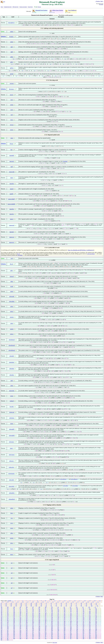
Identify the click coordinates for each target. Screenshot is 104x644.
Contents (9, 601)
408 (14, 632)
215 (8, 616)
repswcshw (12, 391)
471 (8, 637)
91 (46, 606)
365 (46, 628)
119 (8, 608)
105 (20, 607)
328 (14, 625)
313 (20, 624)
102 (1, 607)
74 (61, 605)
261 (96, 619)
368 (64, 628)
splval (12, 42)
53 (56, 603)
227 (83, 616)
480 (64, 637)
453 (96, 635)
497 (71, 638)
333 (46, 625)
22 (3, 602)
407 (8, 632)
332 (39, 625)
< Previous (98, 1)
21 (100, 601)
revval (11, 95)
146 (77, 610)
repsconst (12, 161)
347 (33, 627)
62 (1, 605)
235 (33, 618)
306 (77, 623)
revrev (12, 130)
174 (52, 612)
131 (83, 608)
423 (8, 633)
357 (96, 627)
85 (16, 606)
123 (33, 608)
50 (41, 603)
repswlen (12, 184)
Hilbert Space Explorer (56, 10)
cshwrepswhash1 (91, 254)
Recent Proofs (30, 7)
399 (58, 631)
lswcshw (12, 407)
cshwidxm (12, 369)
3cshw (12, 424)
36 (73, 602)
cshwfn (12, 329)
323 (83, 624)
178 (77, 612)
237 (46, 618)
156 (39, 611)
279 (8, 621)
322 (77, 624)
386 (77, 629)
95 (66, 606)
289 (71, 621)
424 (14, 633)
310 (1, 624)
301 (46, 623)
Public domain (55, 643)
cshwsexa (11, 461)
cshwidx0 (12, 356)
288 (64, 621)
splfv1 (12, 62)
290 (77, 621)
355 (83, 627)
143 (58, 610)
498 (77, 638)
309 (96, 623)
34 (63, 602)
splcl (12, 47)
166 (1, 612)
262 (1, 620)
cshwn (12, 306)
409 (20, 632)
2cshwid (12, 401)
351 (58, 627)
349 (46, 627)
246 (1, 619)
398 (52, 631)
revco (12, 523)
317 (45, 624)
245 (96, 618)
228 (90, 616)
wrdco (12, 508)
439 (8, 635)
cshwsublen (12, 301)
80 (91, 605)
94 (61, 606)
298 (27, 623)
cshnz (12, 281)
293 (96, 621)
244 (90, 618)
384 (64, 629)
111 (58, 607)
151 (8, 611)
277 (96, 620)
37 (78, 602)
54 (61, 603)
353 (71, 627)
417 (71, 632)
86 (21, 606)
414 (52, 632)
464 (64, 636)
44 (11, 603)
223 (58, 616)
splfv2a (12, 68)
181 (96, 612)
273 (71, 620)
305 (71, 623)
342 (1, 627)
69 (36, 605)
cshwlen (12, 317)
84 (11, 606)
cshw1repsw (12, 455)
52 (51, 603)
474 (27, 637)
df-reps (11, 144)
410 (27, 632)
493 (46, 638)
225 (71, 616)
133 (96, 608)
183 (8, 614)
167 (8, 612)
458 (27, 636)
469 (96, 636)
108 (39, 607)
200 (14, 615)
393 (20, 631)
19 (90, 601)
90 (41, 606)
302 (52, 623)
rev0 (12, 115)
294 (1, 623)
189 (46, 614)
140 (39, 610)
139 (33, 610)
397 (46, 631)
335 (58, 625)
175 (58, 612)
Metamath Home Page (8, 7)
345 (20, 627)
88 (31, 606)
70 (41, 605)
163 (83, 611)
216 (14, 616)
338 (77, 625)
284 (39, 621)
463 (58, 636)
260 (90, 619)
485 (96, 637)
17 (80, 601)
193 (71, 614)
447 (58, 635)
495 (58, 638)
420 (90, 632)
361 (20, 628)
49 (36, 603)
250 (27, 619)
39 (88, 602)
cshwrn (12, 334)
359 (8, 628)
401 (71, 631)
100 (92, 606)
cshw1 (11, 448)
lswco (12, 549)
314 (27, 624)
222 (52, 616)
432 (64, 633)
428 (39, 633)
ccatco (12, 528)
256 (64, 619)
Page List (39, 7)
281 (20, 621)
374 (1, 629)
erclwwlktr (65, 486)
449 (71, 635)
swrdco (12, 538)
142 (52, 610)
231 (8, 618)
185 (20, 614)
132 (90, 608)
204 (39, 615)
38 (83, 602)
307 (83, 623)
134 (1, 610)
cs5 (12, 578)
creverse (12, 83)
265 (20, 620)
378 (27, 629)
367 (58, 628)
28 (33, 602)
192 (64, 614)
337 (71, 625)
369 (71, 628)
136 (14, 610)
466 (77, 636)
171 (33, 612)
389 (96, 629)
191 (58, 614)
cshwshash (20, 255)
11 (50, 601)
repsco (12, 554)
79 (86, 605)
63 (6, 605)
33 (58, 602)
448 (64, 635)
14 (65, 601)
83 (6, 606)
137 (20, 610)
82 (1, 606)
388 (90, 629)
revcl (12, 100)
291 (83, 621)
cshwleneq (12, 418)
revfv (12, 110)
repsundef (12, 155)
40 (93, 602)
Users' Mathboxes (71, 10)
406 (1, 632)
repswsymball (11, 199)
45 (16, 603)
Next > (102, 1)
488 (14, 638)
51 (46, 603)
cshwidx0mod (12, 350)
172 (39, 612)
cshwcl (12, 311)
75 (66, 605)
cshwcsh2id (11, 486)
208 (64, 615)
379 (33, 629)
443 (33, 635)
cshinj (12, 386)
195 (83, 614)
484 (90, 637)
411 (33, 632)
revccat (12, 125)
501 (96, 638)
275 (83, 620)
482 (77, 637)
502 (1, 640)
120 (14, 608)
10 (45, 601)
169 (20, 612)
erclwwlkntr (75, 486)
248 (14, 619)
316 (39, 624)
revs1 (12, 120)
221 (46, 616)
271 (58, 620)
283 (33, 621)
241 (71, 618)
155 (33, 611)
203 (33, 615)
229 (96, 616)
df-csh (18, 254)
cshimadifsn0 (12, 499)
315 (33, 624)
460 (39, 636)
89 (36, 606)
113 (70, 607)
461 (46, 636)
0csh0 (12, 286)
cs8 (12, 593)
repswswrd (12, 225)
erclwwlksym (63, 479)
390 (1, 631)
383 (58, 629)
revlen (12, 105)
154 (27, 611)
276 (90, 620)
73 (56, 605)
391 (8, 631)
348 (39, 627)
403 (83, 631)
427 (33, 633)
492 (39, 638)
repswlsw (12, 214)
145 (71, 610)
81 (96, 605)
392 (14, 631)
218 (27, 616)
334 (52, 625)
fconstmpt (65, 161)
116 (89, 607)
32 (53, 602)
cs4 (12, 573)
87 (26, 606)
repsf (12, 167)
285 (46, 621)
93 (56, 606)
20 (95, 601)
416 (64, 632)
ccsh (12, 258)
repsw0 (12, 189)
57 (76, 603)
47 (26, 603)
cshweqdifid (12, 436)
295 (8, 623)
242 (77, 618)
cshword (12, 276)
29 (38, 602)
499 (83, 638)
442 (27, 635)
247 (8, 619)
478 (52, 637)
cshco (12, 533)
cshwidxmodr (12, 345)
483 (83, 637)
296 (14, 623)
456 (14, 636)
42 (1, 603)
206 (52, 615)
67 (26, 605)
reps (11, 150)
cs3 (12, 568)
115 (83, 607)
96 (71, 606)
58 (81, 603)
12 (55, 601)
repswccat (12, 237)
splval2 (12, 74)
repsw (12, 178)
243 (83, 618)
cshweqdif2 (12, 429)
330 (27, 625)
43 (6, 603)
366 (52, 628)
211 (83, 615)
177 (71, 612)
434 (77, 633)
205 (46, 615)
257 (71, 619)
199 (8, 615)
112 (64, 607)
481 (71, 637)
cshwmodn (12, 296)
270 (52, 620)
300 (39, 623)
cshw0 (12, 291)
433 (71, 633)
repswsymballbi (11, 204)
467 (83, 636)
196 (90, 614)
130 (77, 608)
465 (71, 636)
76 (71, 605)
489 (20, 638)
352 (64, 627)
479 (58, 637)
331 (33, 625)
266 (27, 620)
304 (64, 623)
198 (1, 615)
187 (33, 614)
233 (20, 618)
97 (76, 606)
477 (46, 637)
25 (18, 602)
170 (27, 612)
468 (90, 636)
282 (27, 621)
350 (52, 627)
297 (20, 623)
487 (8, 638)
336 (64, 625)
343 (8, 627)
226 (77, 616)
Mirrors (2, 7)
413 (45, 632)
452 (90, 635)
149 (96, 610)
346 (27, 627)
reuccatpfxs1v (11, 23)
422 (1, 633)
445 (46, 635)
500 (90, 638)
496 (64, 638)
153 (20, 611)
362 (27, 628)
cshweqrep (11, 442)
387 (83, 629)
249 (20, 619)
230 (1, 618)
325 (96, 624)
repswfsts (12, 209)
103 (8, 607)
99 (86, 606)
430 (52, 633)
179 (83, 612)
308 (90, 623)
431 (58, 633)
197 (96, 614)
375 (8, 629)
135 (8, 610)
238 (52, 618)
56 (71, 603)
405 (96, 631)
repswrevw (12, 242)
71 (46, 605)
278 (1, 621)
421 (96, 632)
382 (52, 629)
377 (20, 629)
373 (96, 628)
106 (27, 607)
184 (14, 614)
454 (1, 636)
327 (8, 625)
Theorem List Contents (23, 7)
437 (96, 633)
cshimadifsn (12, 493)
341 (96, 625)
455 (8, 636)
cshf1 (12, 381)
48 (31, 603)
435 (83, 633)
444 (39, 635)
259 (83, 619)
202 (27, 615)
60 (91, 603)
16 (75, 601)
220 (39, 616)
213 (96, 615)
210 (77, 615)
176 (64, 612)
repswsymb (12, 172)
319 (58, 624)
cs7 (12, 588)
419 (83, 632)
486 (1, 638)
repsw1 (12, 219)
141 (46, 610)
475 (33, 637)
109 (46, 607)
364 (39, 628)
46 (21, 603)
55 (66, 603)
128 (64, 608)
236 (39, 618)
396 (39, 631)
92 (51, 606)
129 (71, 608)
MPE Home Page (15, 7)
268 (39, 620)
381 (46, 629)
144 (64, 610)
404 (90, 631)
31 (48, 602)
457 (20, 636)
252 (39, 619)
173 (46, 612)
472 (14, 637)
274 (77, 620)
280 (14, 621)
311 (8, 624)
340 (90, 625)
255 (58, 619)
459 (33, 636)
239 (58, 618)
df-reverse (11, 89)
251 (33, 619)
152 (14, 611)
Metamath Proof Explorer (40, 10)
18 (85, 601)
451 (83, 635)
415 (58, 632)
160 (64, 611)
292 (90, 621)
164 (90, 611)
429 (46, 633)
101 (97, 606)
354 (77, 627)
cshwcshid (11, 480)
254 (52, 619)
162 (77, 611)
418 (77, 632)
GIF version (101, 5)
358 (1, 628)
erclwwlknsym (74, 479)
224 (64, 616)
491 (33, 638)
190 (52, 614)
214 (1, 616)
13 (60, 601)
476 (39, 637)
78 (81, 605)
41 (98, 602)
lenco (12, 513)
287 (58, 621)
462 (52, 636)
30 (43, 602)
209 (71, 615)
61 (96, 603)
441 (20, 635)
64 (11, 605)
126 (52, 608)
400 (64, 631)
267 (33, 620)
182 (1, 614)
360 (14, 628)
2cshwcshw (11, 467)
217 (20, 616)
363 (33, 628)
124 (39, 608)
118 (1, 608)
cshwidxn (12, 375)
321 (71, 624)
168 (14, 612)
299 (33, 623)
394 (27, 631)
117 (95, 607)
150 (1, 611)
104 (14, 607)
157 (46, 611)
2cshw (12, 396)
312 (14, 624)
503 (8, 640)
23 (8, 602)
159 (58, 611)
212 (90, 615)
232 (14, 618)
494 (52, 638)
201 (20, 615)
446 (52, 635)
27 (28, 602)
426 (27, 633)
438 (1, 635)
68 (31, 605)
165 (96, 611)
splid (12, 52)
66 (21, 605)
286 (52, 621)
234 (27, 618)
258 (77, 619)
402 (77, 631)
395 (33, 631)
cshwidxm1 (12, 362)
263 (8, 620)
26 (23, 602)
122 (26, 608)
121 (20, 608)
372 (90, 628)
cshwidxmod (12, 340)
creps (12, 138)
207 (58, 615)
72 (51, 605)
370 (77, 628)
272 (64, 620)
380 (39, 629)
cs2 (12, 563)
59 (86, 603)
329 (20, 625)
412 (39, 632)
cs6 (12, 583)
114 (77, 607)
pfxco (12, 543)
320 (64, 624)
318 (52, 624)
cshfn (11, 271)
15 (70, 601)
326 (1, 625)
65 (16, 605)
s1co (12, 518)
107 (33, 607)
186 (27, 614)
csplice (12, 32)
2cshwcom (12, 412)
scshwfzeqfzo (11, 474)
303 (58, 623)
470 (1, 637)
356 (90, 627)
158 (52, 611)
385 (71, 629)
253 (46, 619)
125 (45, 608)
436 (90, 633)
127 (58, 608)
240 (64, 618)
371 (83, 628)
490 (27, 638)
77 (76, 605)
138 (27, 610)
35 (68, 602)
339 (83, 625)
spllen (12, 57)
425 (20, 633)
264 (14, 620)
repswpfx (12, 232)
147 (83, 610)
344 (14, 627)
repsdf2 (11, 194)
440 (14, 635)
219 (33, 616)
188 (39, 614)
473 (20, 637)
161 (71, 611)
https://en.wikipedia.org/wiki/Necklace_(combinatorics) (81, 250)
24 (13, 602)
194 (77, 614)
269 (46, 620)
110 (52, 607)
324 (90, 624)
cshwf (12, 323)
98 (81, 606)
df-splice (11, 37)
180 (90, 612)
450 (77, 635)
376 (14, 629)
